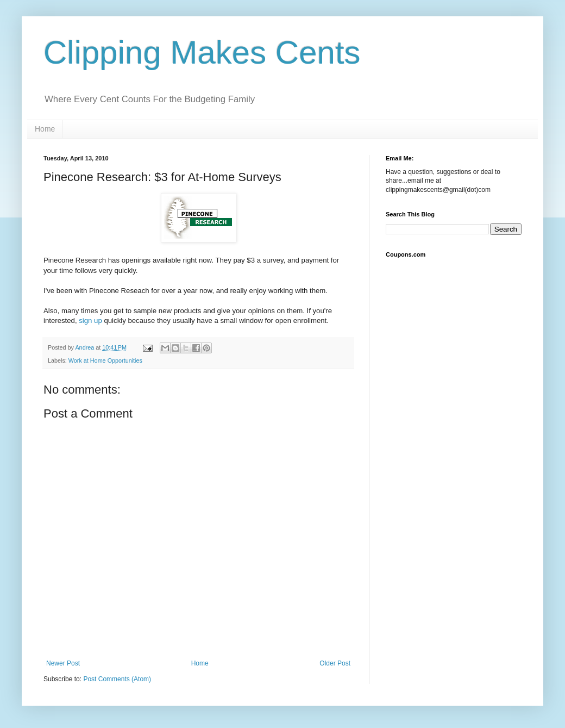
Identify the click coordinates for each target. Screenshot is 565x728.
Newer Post (63, 663)
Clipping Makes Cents (202, 52)
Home (45, 129)
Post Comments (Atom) (117, 679)
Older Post (335, 663)
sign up (91, 321)
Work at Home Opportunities (105, 360)
